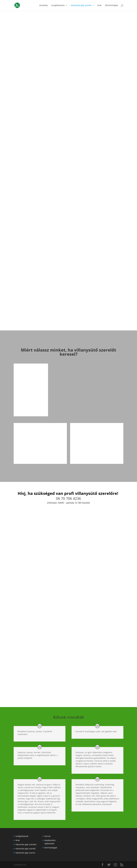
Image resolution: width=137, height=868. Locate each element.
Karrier (48, 836)
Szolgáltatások (58, 5)
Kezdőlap (44, 5)
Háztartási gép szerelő (81, 5)
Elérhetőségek (112, 5)
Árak (99, 5)
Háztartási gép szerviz (25, 852)
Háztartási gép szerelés (26, 844)
